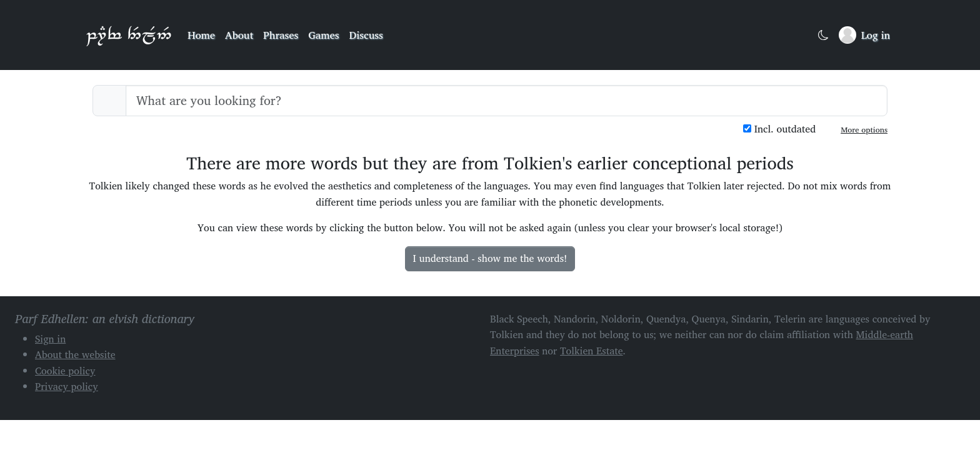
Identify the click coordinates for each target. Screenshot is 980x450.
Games (323, 35)
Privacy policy (67, 386)
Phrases (281, 35)
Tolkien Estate (592, 351)
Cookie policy (65, 371)
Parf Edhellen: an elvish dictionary (129, 35)
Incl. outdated (779, 129)
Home (201, 35)
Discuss (366, 35)
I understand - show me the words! (490, 258)
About (239, 35)
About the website (75, 354)
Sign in (50, 339)
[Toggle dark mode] (823, 35)
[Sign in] (864, 35)
